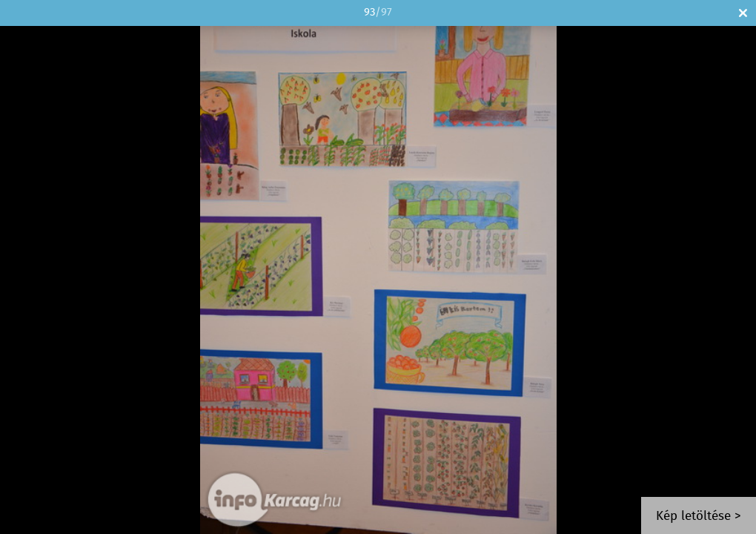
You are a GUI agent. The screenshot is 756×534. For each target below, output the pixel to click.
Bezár (743, 13)
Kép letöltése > (699, 517)
